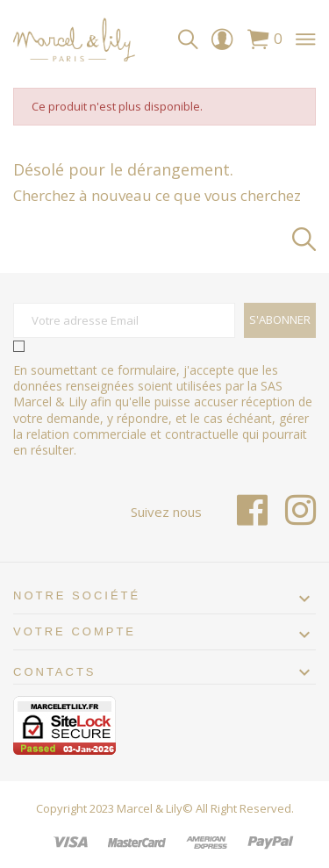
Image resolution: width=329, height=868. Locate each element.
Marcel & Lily (150, 808)
